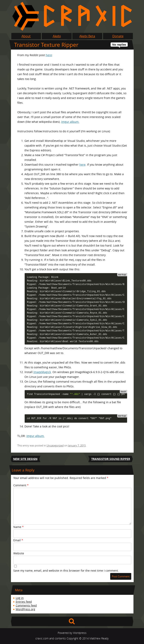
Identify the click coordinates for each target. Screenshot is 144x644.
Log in (20, 598)
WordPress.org (25, 609)
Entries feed (24, 602)
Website (19, 553)
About (26, 36)
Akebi (57, 36)
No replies (119, 45)
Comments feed (26, 605)
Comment (21, 485)
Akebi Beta (87, 36)
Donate (118, 36)
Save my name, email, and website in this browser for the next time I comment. (66, 571)
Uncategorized (55, 445)
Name (18, 527)
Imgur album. (70, 122)
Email (18, 540)
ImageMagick (42, 372)
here (49, 55)
